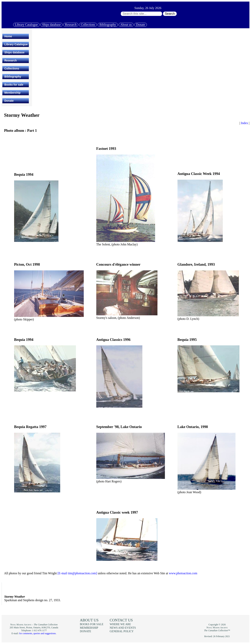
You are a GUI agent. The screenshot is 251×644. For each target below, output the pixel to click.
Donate (141, 25)
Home (8, 36)
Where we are (120, 624)
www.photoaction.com (183, 573)
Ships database (51, 25)
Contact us (121, 620)
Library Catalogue (26, 25)
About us (126, 25)
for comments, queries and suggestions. (38, 633)
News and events (123, 628)
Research (71, 25)
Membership (12, 93)
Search (170, 14)
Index (244, 123)
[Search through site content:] (141, 14)
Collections (88, 25)
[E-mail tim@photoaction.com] (77, 573)
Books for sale (14, 85)
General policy (122, 631)
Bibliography (108, 25)
